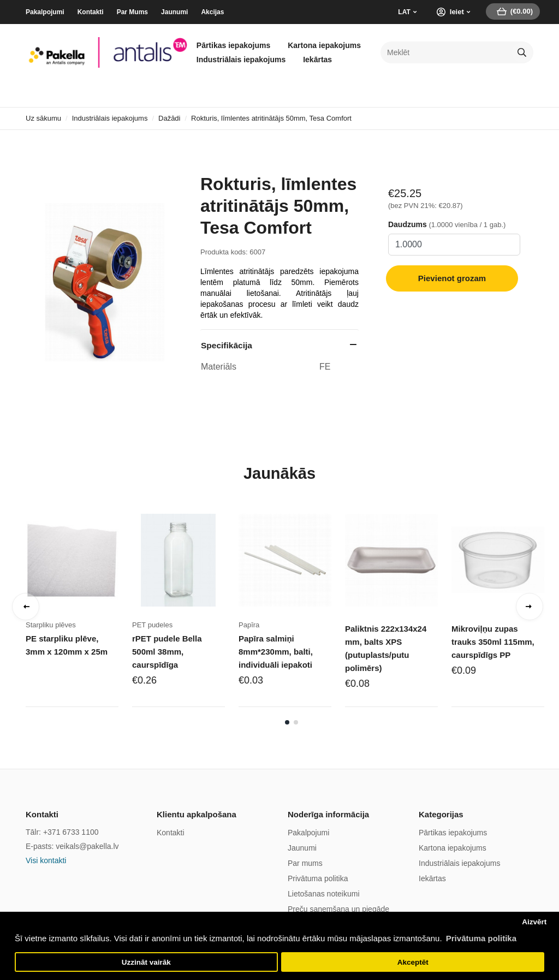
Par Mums (132, 12)
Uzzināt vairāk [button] (146, 962)
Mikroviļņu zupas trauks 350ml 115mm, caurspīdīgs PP (493, 642)
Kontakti (91, 12)
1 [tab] (287, 722)
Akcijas (212, 12)
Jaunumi (174, 12)
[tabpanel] (79, 610)
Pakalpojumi (45, 12)
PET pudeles (152, 625)
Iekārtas (317, 60)
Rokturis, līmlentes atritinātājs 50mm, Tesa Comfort (271, 118)
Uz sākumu (43, 118)
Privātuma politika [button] (481, 938)
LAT (404, 12)
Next (530, 607)
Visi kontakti (46, 860)
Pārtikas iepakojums (233, 45)
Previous (26, 607)
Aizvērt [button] (534, 922)
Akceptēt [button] (413, 962)
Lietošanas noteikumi (324, 894)
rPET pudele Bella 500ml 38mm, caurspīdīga (167, 652)
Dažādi (169, 118)
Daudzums (408, 224)
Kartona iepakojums (324, 45)
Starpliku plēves (51, 625)
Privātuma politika (318, 878)
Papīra (249, 625)
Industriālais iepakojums (241, 60)
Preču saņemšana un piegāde (338, 909)
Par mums (305, 863)
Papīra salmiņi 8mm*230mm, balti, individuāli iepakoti (276, 652)
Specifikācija (227, 345)
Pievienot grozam (452, 278)
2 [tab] (296, 722)
